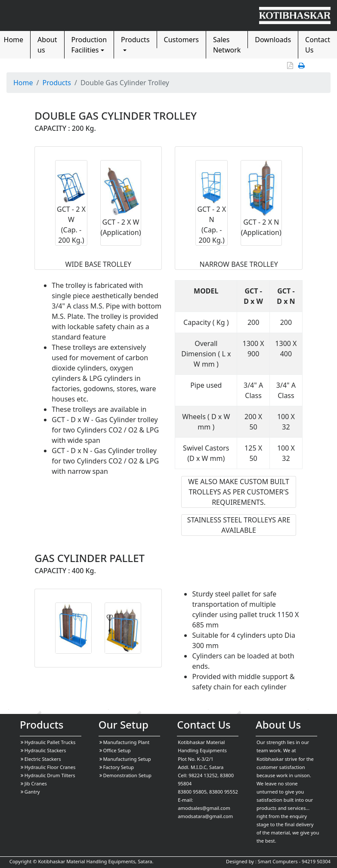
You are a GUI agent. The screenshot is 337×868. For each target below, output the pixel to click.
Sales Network (227, 45)
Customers (181, 40)
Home (23, 83)
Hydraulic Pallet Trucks (48, 742)
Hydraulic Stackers (43, 750)
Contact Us (318, 45)
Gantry (30, 792)
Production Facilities (89, 45)
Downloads (273, 40)
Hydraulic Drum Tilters (48, 775)
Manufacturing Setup (125, 759)
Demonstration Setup (125, 775)
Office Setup (115, 750)
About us (47, 45)
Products (135, 40)
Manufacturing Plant (125, 742)
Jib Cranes (34, 783)
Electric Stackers (41, 759)
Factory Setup (117, 767)
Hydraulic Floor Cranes (48, 767)
